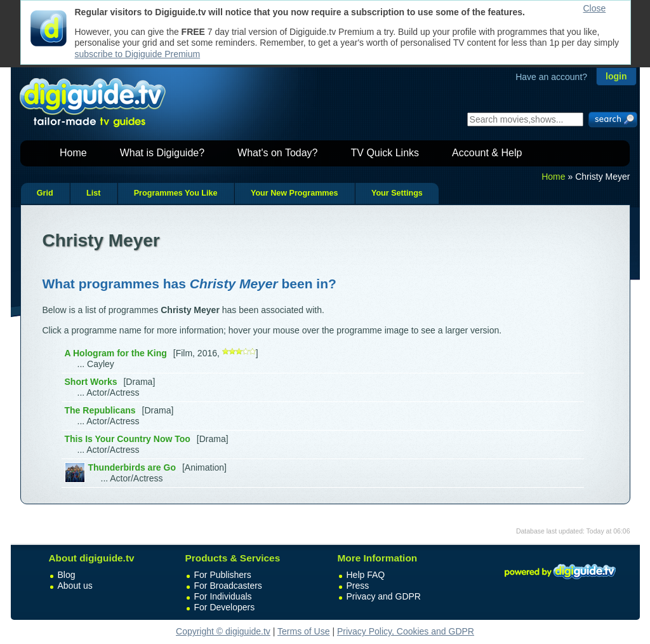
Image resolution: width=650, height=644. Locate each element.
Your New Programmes (295, 193)
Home (73, 153)
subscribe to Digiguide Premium (138, 54)
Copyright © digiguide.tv (223, 631)
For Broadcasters (228, 586)
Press (358, 586)
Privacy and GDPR (384, 596)
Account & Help (487, 153)
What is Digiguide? (162, 153)
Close (595, 8)
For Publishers (223, 575)
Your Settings (397, 193)
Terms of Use (303, 631)
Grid (45, 193)
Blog (67, 575)
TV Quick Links (385, 153)
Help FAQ (366, 575)
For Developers (225, 607)
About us (75, 586)
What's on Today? (277, 153)
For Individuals (223, 596)
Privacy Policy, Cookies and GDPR (406, 631)
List (93, 193)
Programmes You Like (176, 193)
